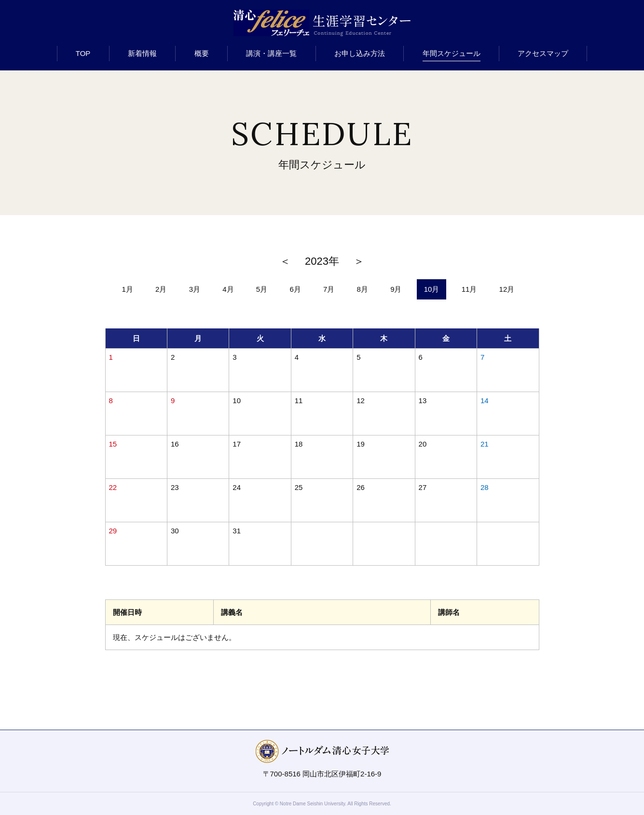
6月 (295, 289)
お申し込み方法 (360, 53)
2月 (161, 289)
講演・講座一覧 (271, 53)
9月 (396, 289)
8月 (363, 289)
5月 (262, 289)
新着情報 (142, 53)
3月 (195, 289)
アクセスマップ (543, 53)
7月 (329, 289)
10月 (432, 289)
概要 (202, 53)
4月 (228, 289)
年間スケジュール (452, 53)
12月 (507, 289)
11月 (469, 289)
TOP (83, 53)
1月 (128, 289)
